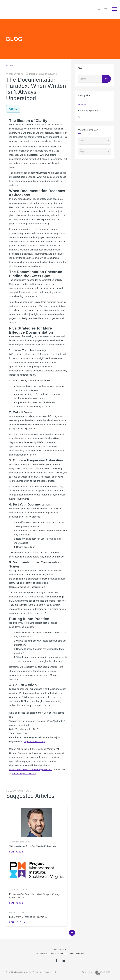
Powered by (87, 972)
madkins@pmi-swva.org (24, 774)
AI (79, 117)
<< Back (10, 66)
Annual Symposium (88, 110)
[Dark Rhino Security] (103, 972)
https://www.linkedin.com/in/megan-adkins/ (31, 770)
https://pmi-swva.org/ (34, 742)
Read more (15, 852)
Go (106, 79)
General (82, 104)
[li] (63, 962)
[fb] (57, 962)
